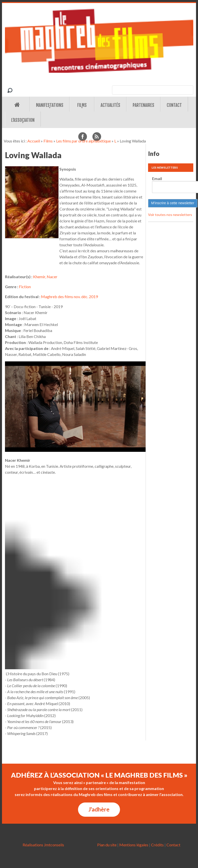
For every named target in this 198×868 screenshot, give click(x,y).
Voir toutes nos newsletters (170, 215)
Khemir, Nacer (45, 277)
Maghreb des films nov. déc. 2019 (69, 297)
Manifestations (50, 105)
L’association (23, 120)
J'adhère (99, 809)
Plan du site (107, 845)
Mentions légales (134, 845)
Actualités (110, 105)
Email (157, 178)
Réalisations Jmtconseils (43, 845)
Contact (174, 105)
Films (82, 105)
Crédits (157, 845)
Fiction (25, 287)
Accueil (34, 141)
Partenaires (143, 105)
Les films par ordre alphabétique (83, 141)
